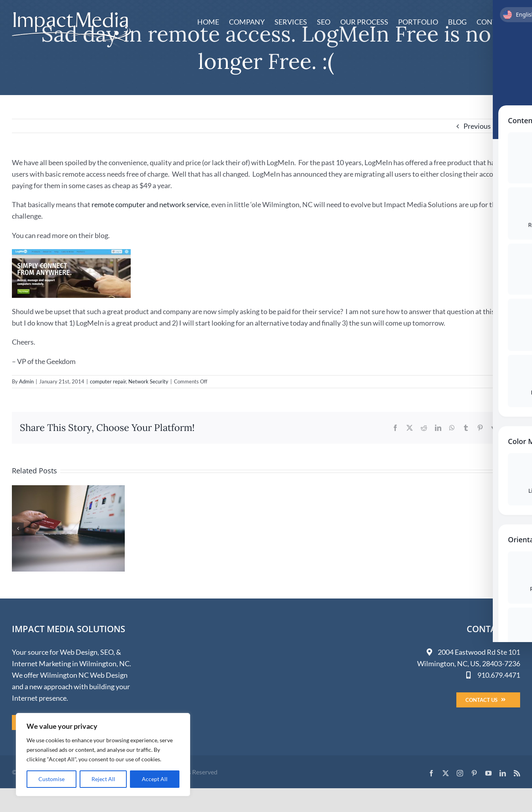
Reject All (103, 779)
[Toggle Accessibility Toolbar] (516, 390)
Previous (477, 126)
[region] (103, 755)
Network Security (148, 381)
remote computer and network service (150, 204)
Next (505, 126)
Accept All (155, 779)
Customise (51, 779)
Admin (26, 381)
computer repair (108, 381)
